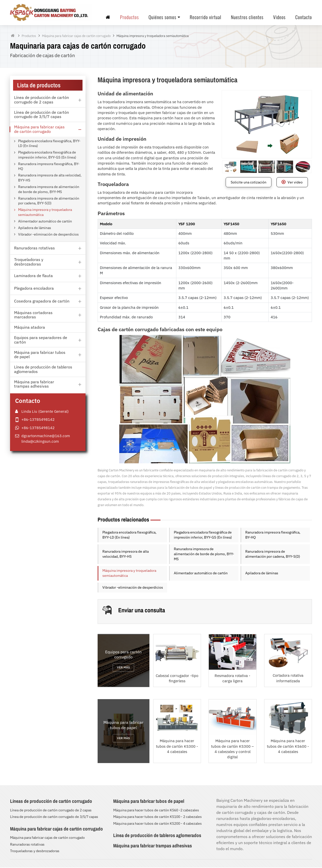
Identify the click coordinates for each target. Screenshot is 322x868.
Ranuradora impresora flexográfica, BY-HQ (273, 535)
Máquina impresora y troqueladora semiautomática (129, 574)
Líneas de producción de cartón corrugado (51, 802)
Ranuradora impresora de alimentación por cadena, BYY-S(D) (273, 554)
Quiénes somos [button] (162, 17)
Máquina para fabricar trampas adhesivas (153, 846)
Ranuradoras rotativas (27, 845)
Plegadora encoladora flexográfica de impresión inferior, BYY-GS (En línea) (203, 535)
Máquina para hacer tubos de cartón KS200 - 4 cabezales (157, 824)
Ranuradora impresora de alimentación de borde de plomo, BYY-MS (204, 554)
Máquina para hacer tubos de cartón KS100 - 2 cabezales (157, 817)
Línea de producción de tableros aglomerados (157, 836)
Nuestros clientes (247, 17)
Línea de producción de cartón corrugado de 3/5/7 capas (54, 817)
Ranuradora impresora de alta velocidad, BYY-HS (126, 554)
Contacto (304, 17)
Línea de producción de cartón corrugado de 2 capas (51, 811)
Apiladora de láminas (262, 574)
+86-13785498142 (38, 420)
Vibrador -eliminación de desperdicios (133, 588)
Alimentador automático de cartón (201, 574)
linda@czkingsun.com (40, 441)
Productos (129, 17)
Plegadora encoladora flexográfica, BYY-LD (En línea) (129, 535)
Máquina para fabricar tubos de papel (149, 802)
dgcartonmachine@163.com (46, 436)
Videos (279, 17)
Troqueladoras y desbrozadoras (35, 851)
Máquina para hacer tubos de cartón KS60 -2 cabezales (156, 811)
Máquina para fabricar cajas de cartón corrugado (76, 36)
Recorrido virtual (205, 17)
